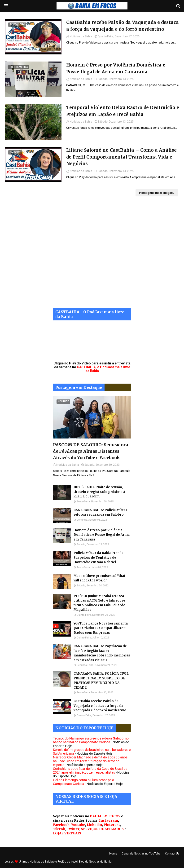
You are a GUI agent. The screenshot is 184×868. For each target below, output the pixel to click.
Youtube (78, 825)
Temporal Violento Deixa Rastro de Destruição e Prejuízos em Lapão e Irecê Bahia (123, 111)
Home (113, 854)
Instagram (109, 820)
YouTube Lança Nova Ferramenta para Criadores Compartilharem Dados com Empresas (101, 628)
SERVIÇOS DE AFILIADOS (102, 829)
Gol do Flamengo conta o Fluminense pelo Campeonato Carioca (83, 782)
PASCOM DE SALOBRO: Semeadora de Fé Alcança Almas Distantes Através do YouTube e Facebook (90, 451)
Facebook (61, 825)
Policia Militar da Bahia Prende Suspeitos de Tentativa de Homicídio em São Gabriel (99, 558)
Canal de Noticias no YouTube (141, 854)
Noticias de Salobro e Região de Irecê (53, 862)
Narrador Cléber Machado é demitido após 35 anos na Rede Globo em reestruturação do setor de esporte (90, 761)
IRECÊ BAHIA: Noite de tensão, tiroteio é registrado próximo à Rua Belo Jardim (99, 492)
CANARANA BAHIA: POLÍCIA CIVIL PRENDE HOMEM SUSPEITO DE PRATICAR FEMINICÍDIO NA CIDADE (101, 681)
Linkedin (94, 825)
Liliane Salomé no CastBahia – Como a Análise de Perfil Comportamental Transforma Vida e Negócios (121, 157)
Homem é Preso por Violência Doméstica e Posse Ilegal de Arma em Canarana (116, 68)
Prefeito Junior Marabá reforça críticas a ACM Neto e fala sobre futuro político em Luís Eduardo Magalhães (99, 603)
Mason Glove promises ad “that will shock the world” (99, 578)
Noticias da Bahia (81, 36)
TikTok (59, 829)
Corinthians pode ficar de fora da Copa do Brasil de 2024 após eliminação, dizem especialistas (90, 771)
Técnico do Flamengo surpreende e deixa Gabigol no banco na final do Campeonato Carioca (91, 740)
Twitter (73, 829)
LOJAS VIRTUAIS (67, 833)
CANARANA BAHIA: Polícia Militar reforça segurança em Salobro (100, 512)
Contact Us (172, 854)
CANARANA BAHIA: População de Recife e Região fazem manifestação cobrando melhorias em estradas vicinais (102, 653)
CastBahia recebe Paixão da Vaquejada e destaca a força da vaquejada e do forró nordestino (123, 26)
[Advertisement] (92, 256)
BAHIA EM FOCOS (105, 816)
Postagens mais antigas (156, 193)
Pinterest (112, 825)
